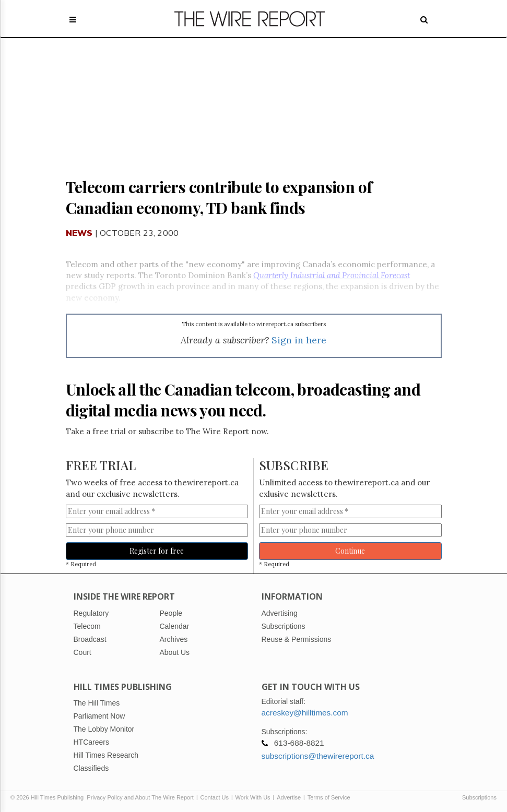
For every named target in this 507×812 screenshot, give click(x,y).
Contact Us (215, 797)
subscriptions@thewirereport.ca (318, 756)
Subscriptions (479, 797)
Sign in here (299, 340)
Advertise (289, 797)
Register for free (157, 551)
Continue (350, 551)
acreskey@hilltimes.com (305, 713)
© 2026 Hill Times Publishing (49, 797)
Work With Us (253, 797)
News (79, 233)
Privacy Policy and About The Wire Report (140, 797)
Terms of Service (329, 797)
